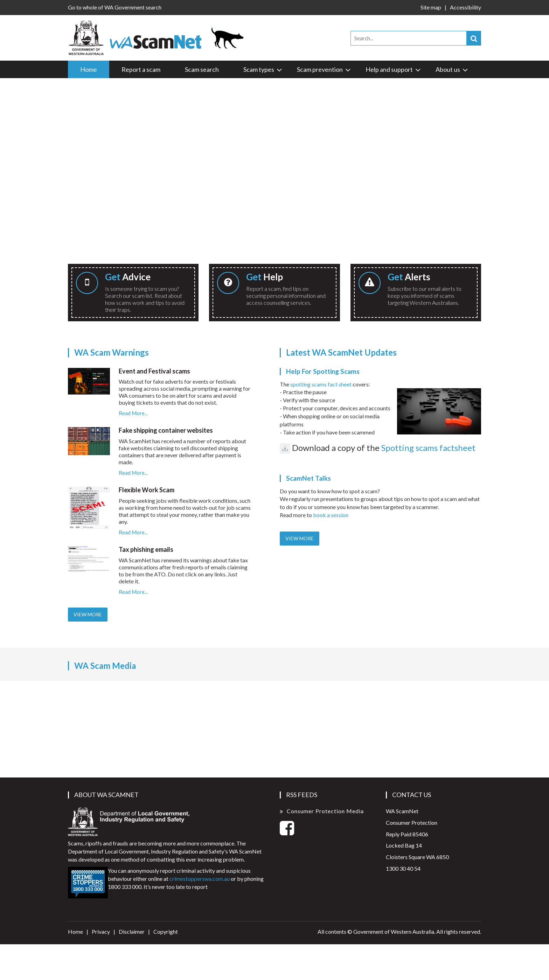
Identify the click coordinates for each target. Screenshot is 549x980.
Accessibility (465, 7)
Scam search (202, 69)
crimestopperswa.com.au (200, 879)
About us (452, 69)
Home (89, 69)
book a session (331, 515)
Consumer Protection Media (325, 811)
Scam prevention (324, 69)
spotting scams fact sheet (321, 384)
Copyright (166, 931)
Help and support (394, 69)
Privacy (101, 931)
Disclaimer (132, 931)
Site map (431, 7)
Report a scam (141, 69)
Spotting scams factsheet (428, 448)
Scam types (263, 69)
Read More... (133, 413)
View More (88, 614)
